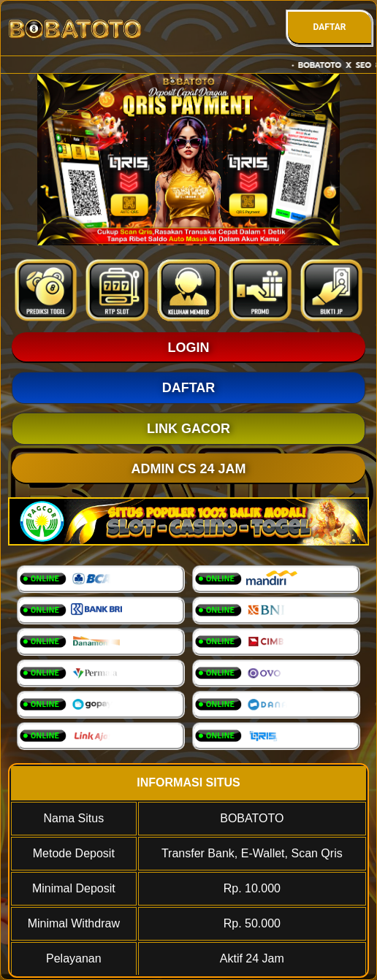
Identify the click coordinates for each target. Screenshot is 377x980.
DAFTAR (329, 27)
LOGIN (189, 348)
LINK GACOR (188, 429)
